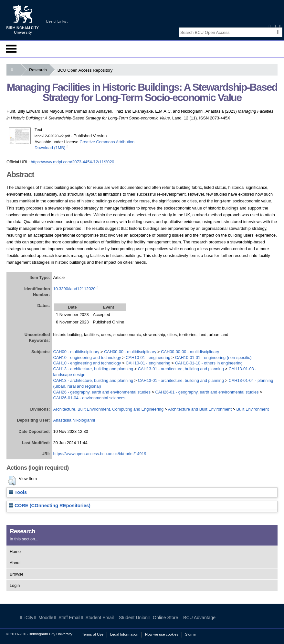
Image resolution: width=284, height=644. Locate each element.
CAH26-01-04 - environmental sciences (89, 398)
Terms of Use (93, 634)
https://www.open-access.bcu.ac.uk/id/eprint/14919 (100, 454)
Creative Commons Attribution (107, 142)
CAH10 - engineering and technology (87, 358)
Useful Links (57, 21)
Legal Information (124, 634)
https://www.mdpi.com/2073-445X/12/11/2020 (72, 162)
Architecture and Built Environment (200, 409)
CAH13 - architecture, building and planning (93, 369)
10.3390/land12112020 (74, 289)
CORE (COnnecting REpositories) (50, 506)
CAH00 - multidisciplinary (76, 352)
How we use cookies (162, 634)
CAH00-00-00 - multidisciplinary (190, 352)
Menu (11, 49)
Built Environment (253, 409)
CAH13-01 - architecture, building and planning (181, 369)
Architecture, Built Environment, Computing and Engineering (108, 409)
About (15, 563)
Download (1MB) (50, 148)
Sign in (191, 634)
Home (15, 552)
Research (39, 70)
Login (15, 585)
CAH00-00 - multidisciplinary (130, 352)
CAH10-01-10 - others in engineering (209, 363)
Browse (17, 574)
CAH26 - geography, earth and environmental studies (102, 392)
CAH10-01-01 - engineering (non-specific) (213, 358)
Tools (18, 492)
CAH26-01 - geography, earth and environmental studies (207, 392)
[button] (12, 481)
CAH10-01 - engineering (148, 358)
